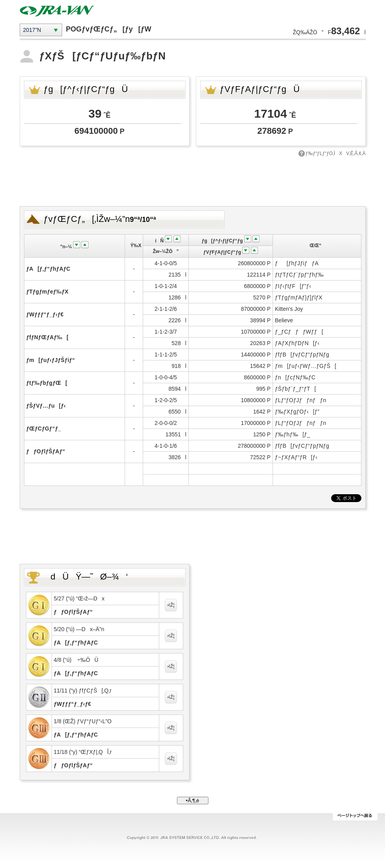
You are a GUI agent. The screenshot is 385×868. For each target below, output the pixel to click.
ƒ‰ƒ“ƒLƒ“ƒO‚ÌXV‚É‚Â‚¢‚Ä (336, 153)
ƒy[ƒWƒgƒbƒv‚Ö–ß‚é (355, 817)
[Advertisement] (193, 181)
